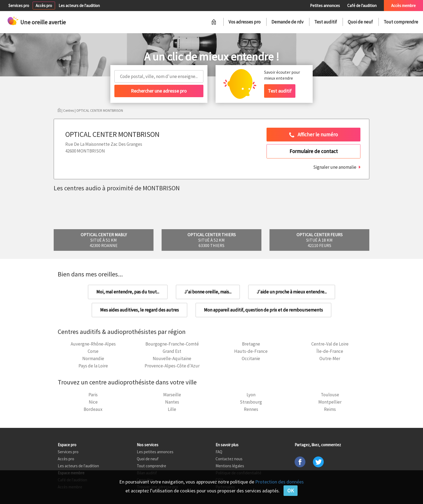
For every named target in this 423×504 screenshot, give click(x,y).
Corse (93, 351)
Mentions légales (230, 466)
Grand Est (172, 351)
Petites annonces (325, 6)
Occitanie (251, 358)
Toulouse (330, 395)
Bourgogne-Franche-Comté (172, 344)
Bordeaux (93, 409)
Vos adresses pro (245, 22)
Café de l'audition (362, 6)
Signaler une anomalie (335, 167)
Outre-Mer (330, 358)
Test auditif (326, 22)
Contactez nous (229, 459)
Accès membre (403, 6)
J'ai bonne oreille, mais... (208, 292)
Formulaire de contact (314, 151)
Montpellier (330, 402)
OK (291, 491)
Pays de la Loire (93, 366)
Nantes (172, 402)
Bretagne (251, 344)
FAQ (219, 452)
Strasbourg (251, 402)
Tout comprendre (401, 22)
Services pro (19, 6)
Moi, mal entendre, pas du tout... (128, 292)
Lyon (251, 395)
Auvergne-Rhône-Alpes (93, 344)
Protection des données (279, 482)
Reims (330, 409)
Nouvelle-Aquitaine (172, 358)
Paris (93, 395)
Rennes (251, 409)
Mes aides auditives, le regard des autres (139, 310)
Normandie (93, 358)
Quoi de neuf (360, 22)
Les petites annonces (155, 452)
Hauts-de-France (251, 351)
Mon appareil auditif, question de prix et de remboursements (263, 310)
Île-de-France (330, 351)
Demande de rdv (287, 22)
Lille (172, 409)
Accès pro (44, 6)
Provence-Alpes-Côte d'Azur (172, 366)
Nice (93, 402)
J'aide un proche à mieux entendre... (292, 292)
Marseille (172, 395)
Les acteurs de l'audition (79, 6)
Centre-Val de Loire (330, 344)
